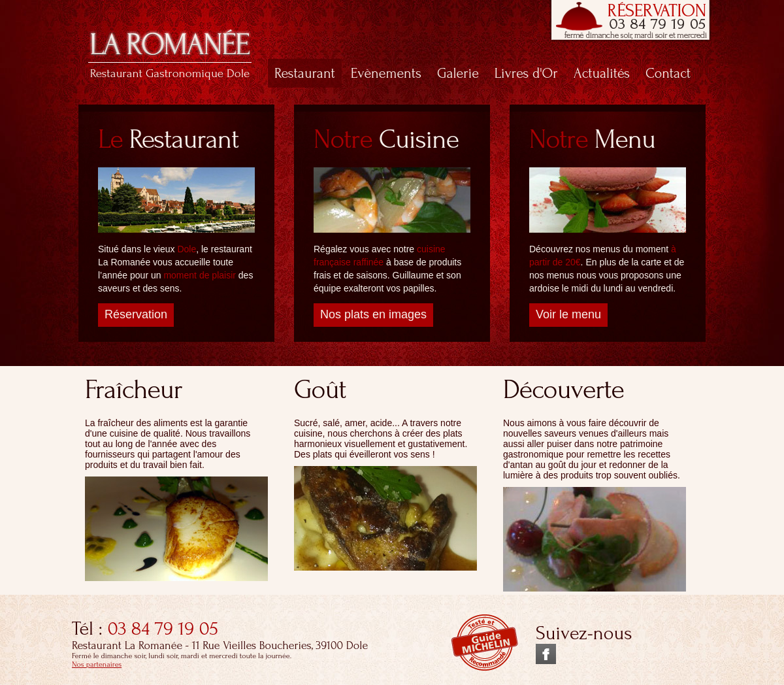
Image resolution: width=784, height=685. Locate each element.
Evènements (386, 73)
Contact (668, 73)
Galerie (458, 73)
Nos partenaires (97, 664)
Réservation (136, 314)
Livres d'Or (526, 73)
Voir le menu (568, 314)
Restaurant (305, 73)
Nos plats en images (373, 314)
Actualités (602, 73)
